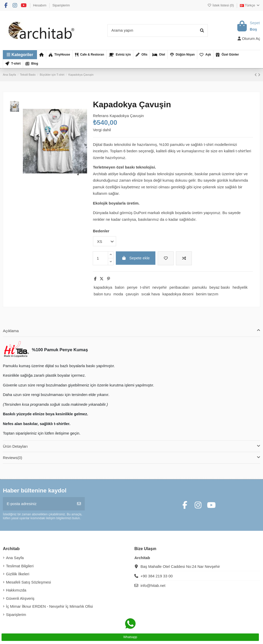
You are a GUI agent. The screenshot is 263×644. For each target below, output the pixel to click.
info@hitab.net (153, 585)
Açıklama (131, 330)
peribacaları (180, 287)
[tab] (131, 331)
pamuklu (199, 287)
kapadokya (103, 287)
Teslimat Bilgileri (20, 566)
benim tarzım (207, 294)
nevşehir (160, 287)
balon (120, 287)
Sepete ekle (136, 258)
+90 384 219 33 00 (157, 576)
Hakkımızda (16, 590)
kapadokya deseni (178, 294)
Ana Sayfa (15, 558)
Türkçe (250, 5)
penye (132, 287)
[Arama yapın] (202, 30)
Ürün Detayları (131, 446)
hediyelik (240, 287)
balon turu (102, 294)
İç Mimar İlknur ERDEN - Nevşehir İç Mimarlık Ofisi (49, 606)
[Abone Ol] (79, 504)
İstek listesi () (221, 5)
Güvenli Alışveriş (20, 598)
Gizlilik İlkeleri (18, 574)
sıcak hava (151, 294)
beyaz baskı (220, 287)
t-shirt (145, 287)
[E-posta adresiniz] (38, 504)
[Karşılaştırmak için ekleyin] (184, 258)
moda (118, 294)
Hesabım (40, 5)
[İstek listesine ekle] (166, 258)
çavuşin (132, 294)
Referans (101, 116)
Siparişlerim (61, 5)
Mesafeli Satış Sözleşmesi (28, 582)
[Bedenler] (105, 241)
